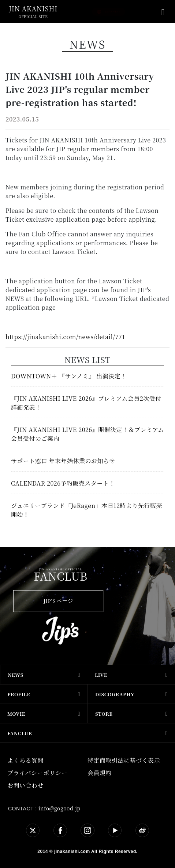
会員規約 (100, 773)
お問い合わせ (25, 785)
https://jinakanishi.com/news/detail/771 (65, 337)
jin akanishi (33, 8)
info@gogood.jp (59, 808)
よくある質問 (25, 760)
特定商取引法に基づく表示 (124, 760)
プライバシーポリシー (37, 773)
